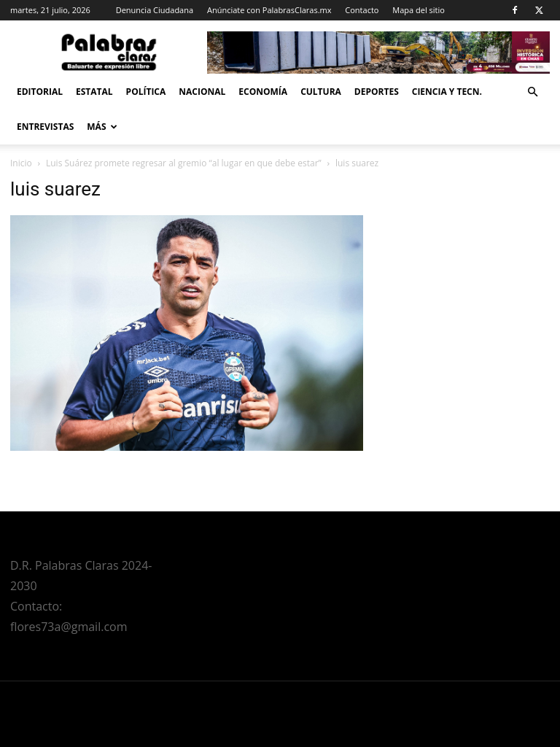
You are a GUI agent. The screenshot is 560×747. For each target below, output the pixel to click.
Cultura (321, 92)
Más (102, 127)
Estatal (94, 92)
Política (146, 92)
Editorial (40, 92)
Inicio (21, 163)
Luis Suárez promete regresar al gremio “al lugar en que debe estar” (184, 163)
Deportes (377, 92)
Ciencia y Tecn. (447, 92)
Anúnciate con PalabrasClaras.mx (269, 10)
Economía (263, 92)
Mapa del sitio (419, 10)
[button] (532, 92)
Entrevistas (45, 127)
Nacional (202, 92)
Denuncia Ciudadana (155, 10)
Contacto (362, 10)
